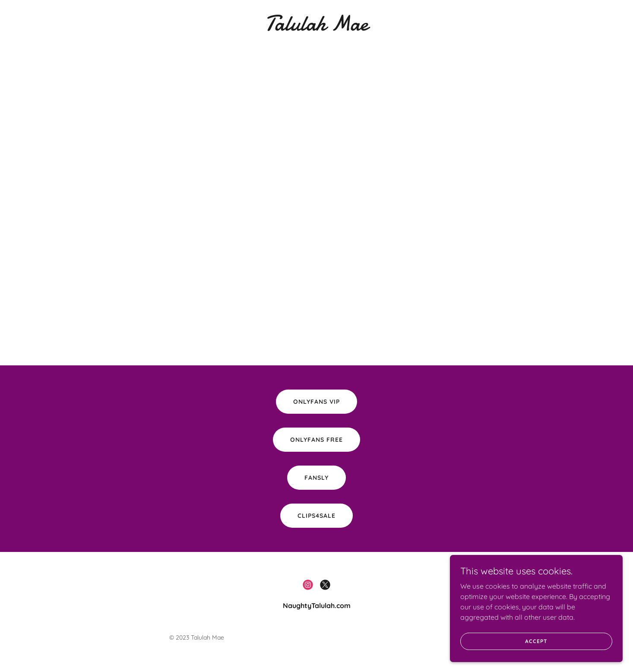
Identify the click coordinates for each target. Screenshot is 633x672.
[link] (317, 28)
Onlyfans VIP (316, 402)
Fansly (316, 478)
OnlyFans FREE (316, 440)
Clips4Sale (316, 516)
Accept (536, 653)
